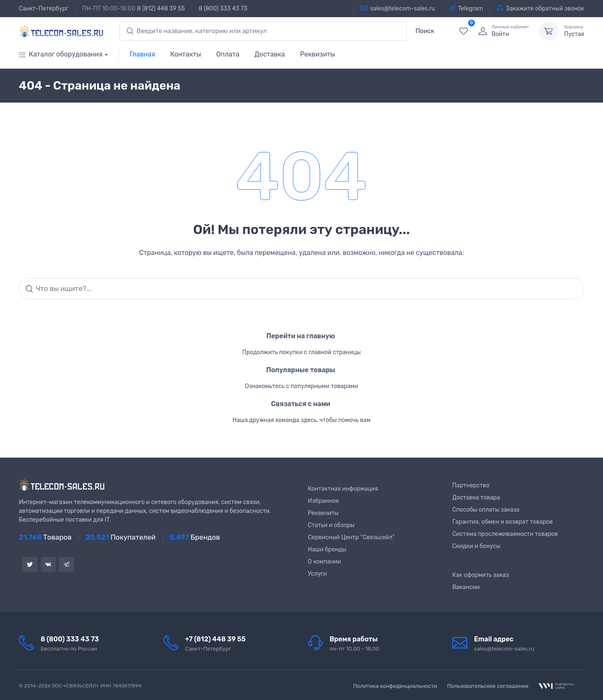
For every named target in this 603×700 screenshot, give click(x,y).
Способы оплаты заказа (486, 510)
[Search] (301, 289)
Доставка (270, 54)
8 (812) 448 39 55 (161, 9)
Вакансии (466, 587)
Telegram (466, 8)
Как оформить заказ (481, 575)
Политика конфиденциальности (395, 686)
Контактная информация (343, 489)
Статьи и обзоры (331, 525)
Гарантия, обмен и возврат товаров (502, 522)
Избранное (323, 501)
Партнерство (471, 485)
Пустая (574, 31)
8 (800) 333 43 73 (223, 9)
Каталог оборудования (61, 54)
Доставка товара (476, 498)
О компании (324, 562)
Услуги (317, 574)
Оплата (228, 54)
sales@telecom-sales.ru (398, 8)
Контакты (186, 54)
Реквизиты (317, 54)
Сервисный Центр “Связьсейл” (351, 537)
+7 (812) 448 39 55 (215, 639)
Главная (143, 54)
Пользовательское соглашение (488, 686)
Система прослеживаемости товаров (505, 534)
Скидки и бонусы (476, 546)
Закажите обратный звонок (540, 8)
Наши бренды (327, 549)
